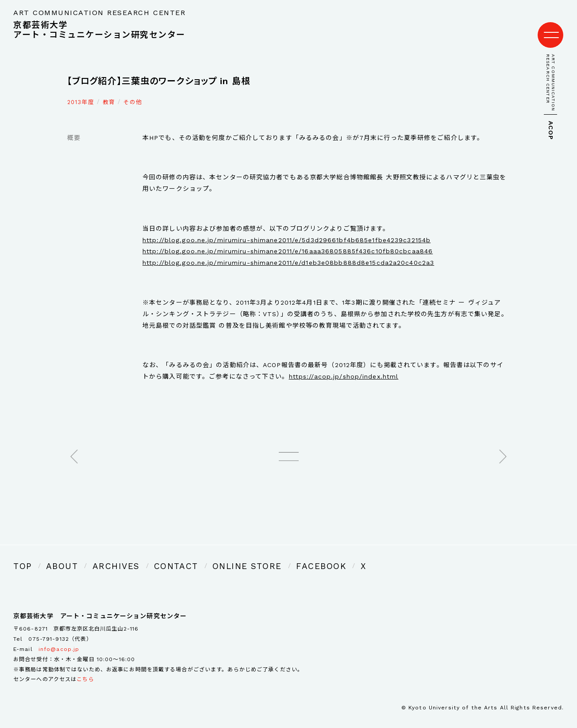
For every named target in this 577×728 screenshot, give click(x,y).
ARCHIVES (97, 555)
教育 (109, 93)
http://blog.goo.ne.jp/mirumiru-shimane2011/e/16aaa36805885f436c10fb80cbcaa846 (288, 243)
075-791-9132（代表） (60, 626)
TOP (20, 555)
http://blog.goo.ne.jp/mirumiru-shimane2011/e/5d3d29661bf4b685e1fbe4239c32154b (287, 231)
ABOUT (54, 555)
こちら (85, 667)
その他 (133, 93)
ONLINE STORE (201, 555)
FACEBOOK (260, 555)
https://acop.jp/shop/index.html (344, 368)
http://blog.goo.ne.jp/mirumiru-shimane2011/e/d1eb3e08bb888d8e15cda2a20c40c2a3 (288, 254)
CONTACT (145, 555)
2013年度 (81, 93)
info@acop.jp (59, 636)
